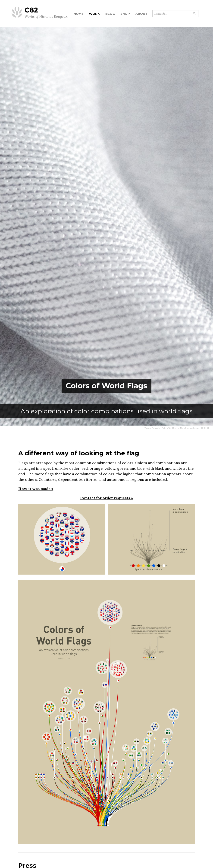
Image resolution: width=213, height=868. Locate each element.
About (141, 14)
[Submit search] (194, 14)
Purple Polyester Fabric (156, 428)
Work (94, 14)
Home (79, 14)
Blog (110, 14)
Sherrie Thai (178, 428)
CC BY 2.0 (205, 428)
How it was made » (36, 489)
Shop (125, 14)
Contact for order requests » (107, 498)
